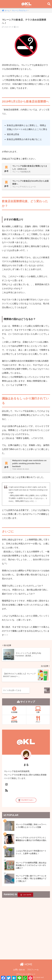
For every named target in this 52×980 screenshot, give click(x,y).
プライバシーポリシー (26, 974)
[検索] (47, 690)
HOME (26, 964)
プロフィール (33, 970)
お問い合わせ (19, 970)
